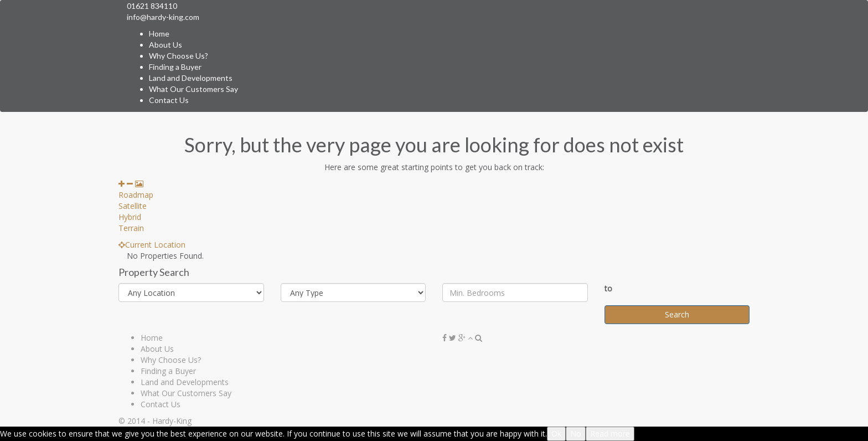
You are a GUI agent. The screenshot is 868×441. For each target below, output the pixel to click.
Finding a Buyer (175, 67)
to (608, 288)
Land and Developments (191, 78)
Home (159, 34)
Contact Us (169, 100)
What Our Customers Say (193, 89)
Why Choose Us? (179, 56)
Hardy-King (172, 421)
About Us (166, 45)
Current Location (152, 245)
